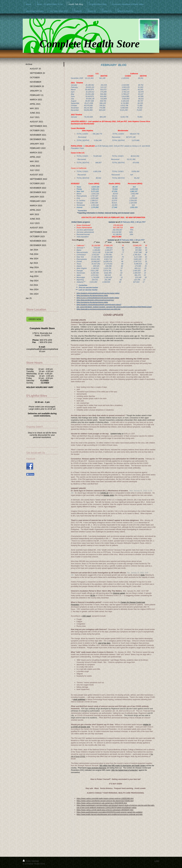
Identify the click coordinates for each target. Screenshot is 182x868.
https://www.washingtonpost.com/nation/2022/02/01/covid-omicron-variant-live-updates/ (110, 812)
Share (30, 474)
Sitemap (35, 861)
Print (27, 861)
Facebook (31, 459)
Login (157, 861)
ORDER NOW (35, 319)
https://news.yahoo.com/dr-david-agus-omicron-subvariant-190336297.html (105, 810)
